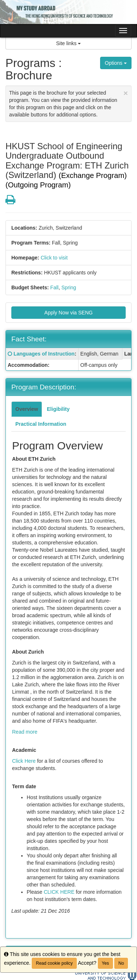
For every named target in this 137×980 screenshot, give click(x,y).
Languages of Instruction (44, 354)
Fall (55, 287)
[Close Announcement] (126, 93)
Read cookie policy (54, 963)
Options (116, 63)
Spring (69, 287)
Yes (106, 963)
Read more (25, 732)
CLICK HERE (59, 892)
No (121, 963)
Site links (69, 43)
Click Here (24, 761)
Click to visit (54, 258)
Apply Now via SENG (68, 313)
